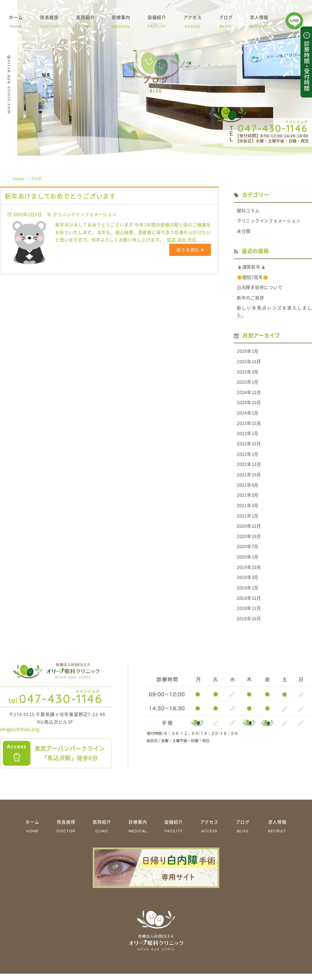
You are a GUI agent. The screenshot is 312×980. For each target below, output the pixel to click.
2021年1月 (248, 520)
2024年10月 (249, 405)
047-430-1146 (55, 705)
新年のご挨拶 (251, 299)
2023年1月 (248, 437)
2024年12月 (249, 395)
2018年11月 (249, 614)
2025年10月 (249, 363)
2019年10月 (249, 573)
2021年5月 (248, 499)
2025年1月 (248, 385)
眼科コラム (248, 211)
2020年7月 (248, 552)
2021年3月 (248, 510)
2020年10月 (249, 541)
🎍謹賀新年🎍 (252, 268)
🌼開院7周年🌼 (253, 278)
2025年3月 (248, 374)
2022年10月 (249, 447)
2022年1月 (248, 458)
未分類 (244, 232)
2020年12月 (249, 531)
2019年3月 (248, 583)
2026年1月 (248, 353)
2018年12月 (249, 604)
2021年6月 (248, 489)
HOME (18, 179)
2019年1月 (248, 594)
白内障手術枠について (260, 288)
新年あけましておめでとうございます (60, 196)
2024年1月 (248, 416)
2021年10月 (249, 479)
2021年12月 (249, 468)
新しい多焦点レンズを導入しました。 (274, 313)
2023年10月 (249, 426)
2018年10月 (249, 625)
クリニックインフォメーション (85, 214)
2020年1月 (248, 562)
